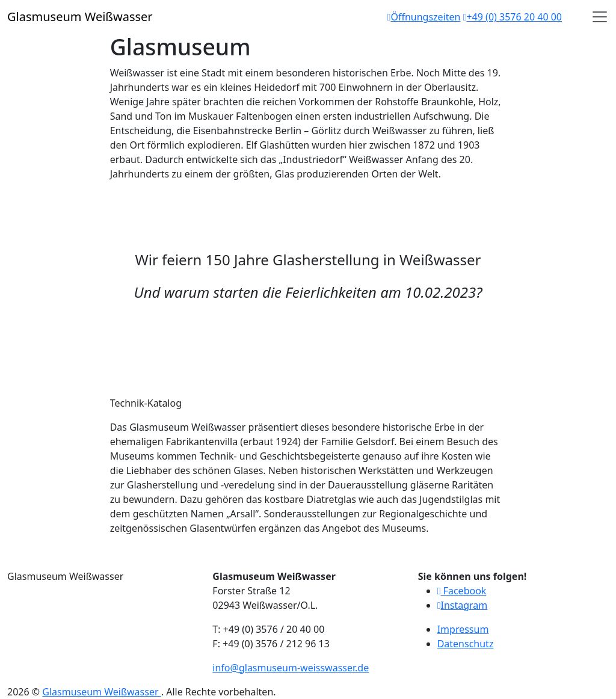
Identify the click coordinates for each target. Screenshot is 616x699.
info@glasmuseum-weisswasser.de (291, 668)
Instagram (463, 605)
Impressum (463, 629)
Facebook (462, 591)
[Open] (600, 17)
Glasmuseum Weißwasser (101, 692)
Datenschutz (466, 644)
